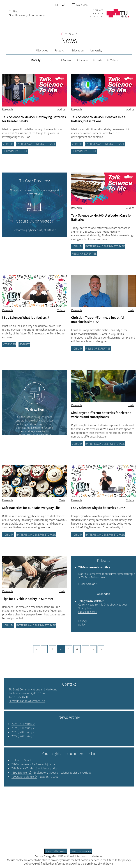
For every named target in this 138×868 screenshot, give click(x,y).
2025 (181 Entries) (22, 724)
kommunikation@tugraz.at (25, 701)
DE (57, 5)
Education (78, 50)
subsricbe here (87, 612)
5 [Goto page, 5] (85, 649)
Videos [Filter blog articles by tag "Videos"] (61, 310)
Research (60, 50)
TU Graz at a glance (23, 777)
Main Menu (80, 5)
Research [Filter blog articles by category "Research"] (7, 109)
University (96, 50)
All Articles (42, 50)
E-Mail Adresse (88, 584)
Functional (66, 856)
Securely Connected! (34, 221)
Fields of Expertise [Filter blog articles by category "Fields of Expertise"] (15, 151)
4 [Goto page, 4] (77, 649)
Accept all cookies (56, 851)
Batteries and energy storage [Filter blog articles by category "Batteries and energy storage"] (36, 144)
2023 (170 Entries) (22, 732)
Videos (114, 60)
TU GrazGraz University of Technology (27, 13)
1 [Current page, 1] (52, 649)
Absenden (103, 594)
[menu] (36, 60)
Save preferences (81, 851)
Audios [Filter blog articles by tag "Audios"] (61, 109)
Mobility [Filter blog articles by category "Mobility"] (8, 144)
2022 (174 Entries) (22, 736)
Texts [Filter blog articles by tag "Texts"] (131, 310)
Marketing (96, 856)
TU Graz (68, 34)
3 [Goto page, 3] (69, 649)
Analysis (81, 856)
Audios (67, 60)
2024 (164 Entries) (22, 728)
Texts (99, 60)
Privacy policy (83, 623)
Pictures (84, 60)
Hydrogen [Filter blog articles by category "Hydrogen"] (9, 344)
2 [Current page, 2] (61, 649)
